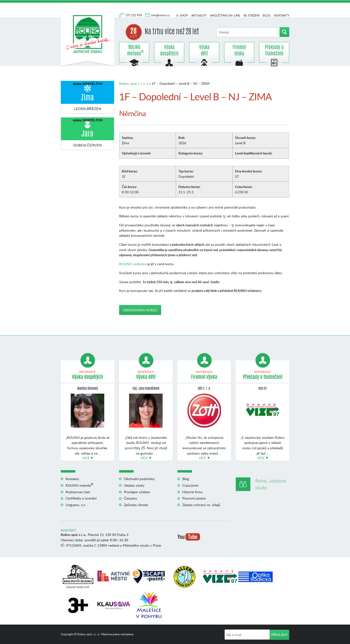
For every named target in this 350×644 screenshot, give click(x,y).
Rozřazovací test (78, 492)
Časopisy (131, 498)
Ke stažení (251, 15)
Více (86, 458)
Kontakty (282, 15)
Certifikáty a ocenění (81, 498)
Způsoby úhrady (136, 505)
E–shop (182, 15)
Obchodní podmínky (139, 479)
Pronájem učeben (137, 492)
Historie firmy (192, 492)
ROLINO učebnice (133, 264)
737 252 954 (134, 15)
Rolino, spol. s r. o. (132, 83)
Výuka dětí (204, 51)
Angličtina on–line (225, 15)
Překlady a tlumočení (274, 51)
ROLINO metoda (134, 51)
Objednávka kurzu (140, 310)
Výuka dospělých (169, 51)
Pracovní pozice (194, 498)
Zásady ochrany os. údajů (201, 505)
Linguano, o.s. (76, 505)
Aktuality (199, 15)
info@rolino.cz (160, 15)
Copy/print (190, 485)
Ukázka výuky (134, 485)
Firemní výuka (239, 51)
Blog (267, 15)
